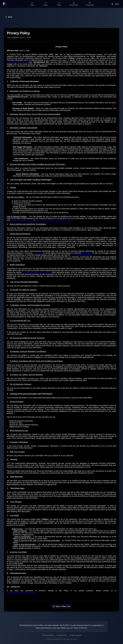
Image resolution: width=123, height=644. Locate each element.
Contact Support (75, 635)
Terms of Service (48, 635)
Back (9, 17)
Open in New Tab (61, 606)
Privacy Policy (62, 635)
